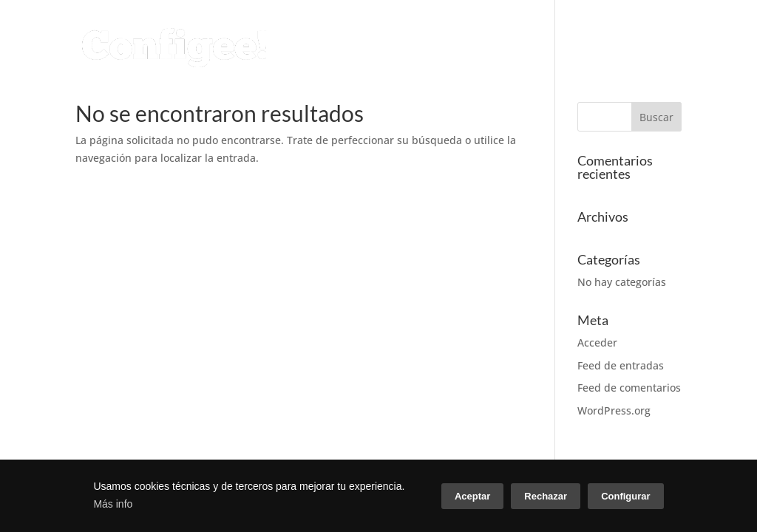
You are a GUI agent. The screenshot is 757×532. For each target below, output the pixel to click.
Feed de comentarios (629, 388)
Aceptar (472, 496)
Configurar (625, 496)
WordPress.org (614, 410)
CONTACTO (253, 65)
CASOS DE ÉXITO (610, 31)
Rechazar (546, 496)
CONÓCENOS (488, 31)
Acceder (597, 342)
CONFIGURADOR (268, 31)
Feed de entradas (621, 365)
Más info (113, 504)
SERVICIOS (383, 31)
